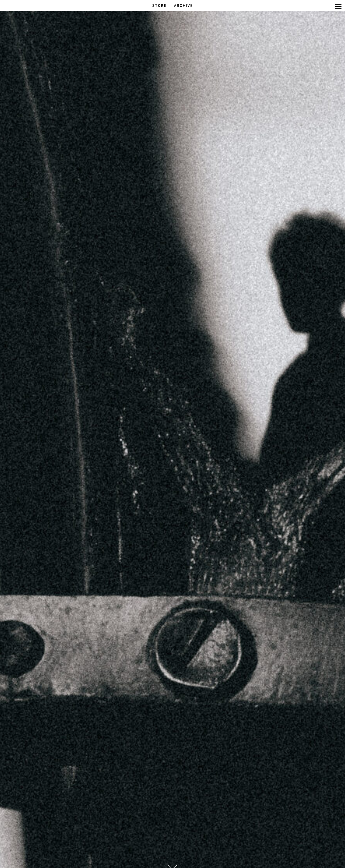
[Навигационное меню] (338, 7)
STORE (159, 6)
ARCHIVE (184, 6)
